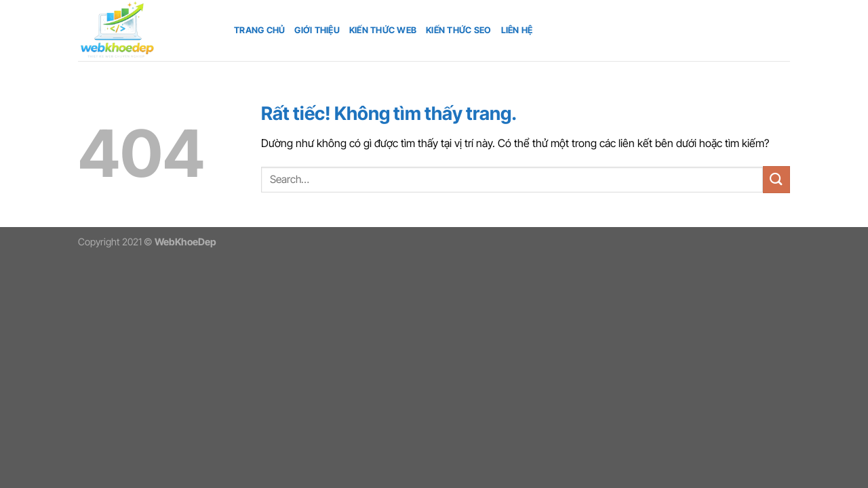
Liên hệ (517, 30)
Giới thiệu (317, 30)
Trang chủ (259, 30)
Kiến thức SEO (458, 30)
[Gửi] (776, 179)
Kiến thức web (383, 30)
